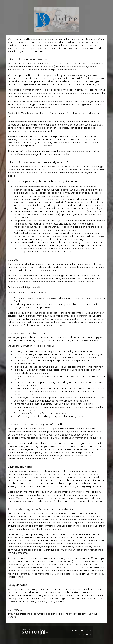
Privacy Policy (84, 634)
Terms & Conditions (81, 630)
